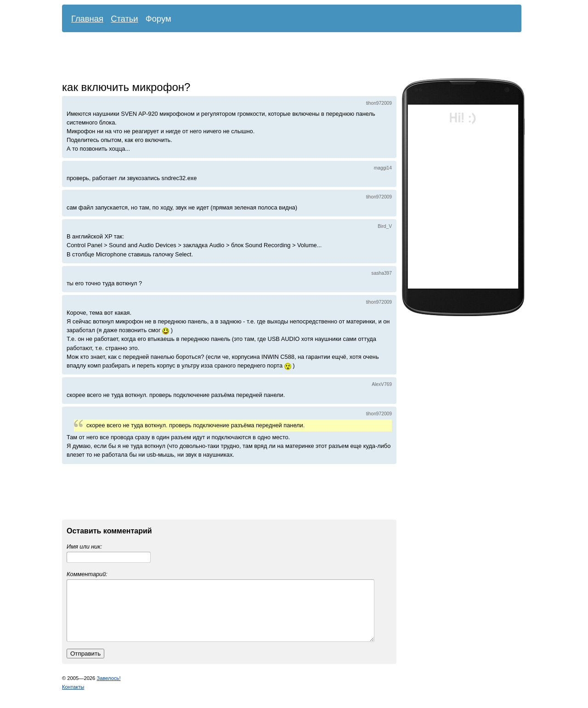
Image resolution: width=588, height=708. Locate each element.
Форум (158, 19)
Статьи (124, 19)
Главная (87, 19)
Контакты (73, 698)
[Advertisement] (285, 57)
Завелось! (108, 689)
